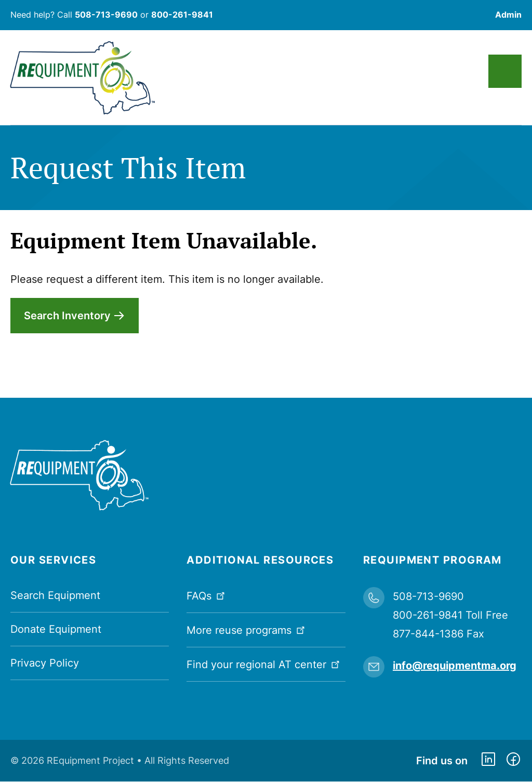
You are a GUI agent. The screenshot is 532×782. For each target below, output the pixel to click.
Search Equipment (55, 595)
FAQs (207, 595)
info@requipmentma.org (455, 666)
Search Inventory (67, 316)
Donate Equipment (56, 629)
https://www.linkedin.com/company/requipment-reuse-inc (488, 761)
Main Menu (505, 71)
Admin (508, 15)
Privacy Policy (45, 663)
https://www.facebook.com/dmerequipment (513, 761)
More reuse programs (247, 629)
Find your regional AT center (264, 664)
